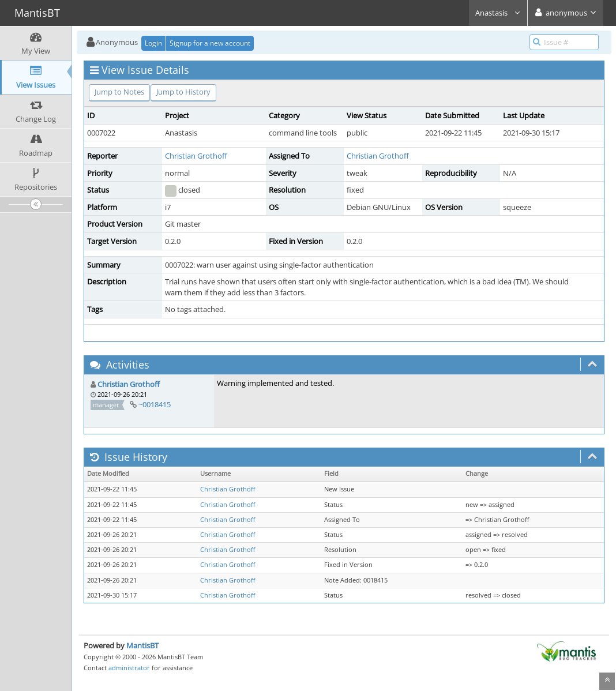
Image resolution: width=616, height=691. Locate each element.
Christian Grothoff (196, 156)
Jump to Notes (119, 92)
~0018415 (155, 404)
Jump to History (183, 92)
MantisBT (142, 645)
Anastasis (498, 13)
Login (153, 43)
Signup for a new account (210, 43)
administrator (129, 668)
